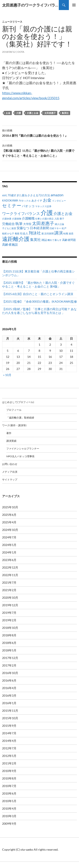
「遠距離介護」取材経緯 (20, 418)
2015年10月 (10, 718)
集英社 (65, 113)
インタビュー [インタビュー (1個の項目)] (59, 201)
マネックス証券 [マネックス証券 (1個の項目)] (43, 206)
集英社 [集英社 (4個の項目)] (35, 239)
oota (21, 52)
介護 (19, 113)
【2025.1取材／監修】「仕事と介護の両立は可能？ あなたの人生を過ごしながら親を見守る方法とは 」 (39, 311)
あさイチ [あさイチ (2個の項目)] (37, 200)
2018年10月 (10, 628)
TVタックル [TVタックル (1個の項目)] (25, 201)
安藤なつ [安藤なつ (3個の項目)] (23, 228)
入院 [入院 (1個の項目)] (57, 219)
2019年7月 (9, 613)
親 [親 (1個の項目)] (43, 233)
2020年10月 (10, 598)
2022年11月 (10, 575)
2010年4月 (9, 808)
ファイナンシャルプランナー (23, 449)
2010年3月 (9, 816)
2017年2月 (9, 665)
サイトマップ (10, 480)
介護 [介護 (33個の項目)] (47, 213)
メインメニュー (74, 5)
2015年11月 (10, 711)
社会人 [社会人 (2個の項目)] (24, 233)
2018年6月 (9, 643)
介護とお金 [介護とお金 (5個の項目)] (63, 213)
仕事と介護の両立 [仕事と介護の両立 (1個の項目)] (44, 219)
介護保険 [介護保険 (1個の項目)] (17, 219)
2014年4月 (9, 741)
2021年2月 (9, 590)
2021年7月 (9, 582)
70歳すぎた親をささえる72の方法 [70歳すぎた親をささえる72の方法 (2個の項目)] (29, 195)
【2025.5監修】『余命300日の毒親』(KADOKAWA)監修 (39, 301)
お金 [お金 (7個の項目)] (47, 200)
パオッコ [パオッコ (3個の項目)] (28, 206)
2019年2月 (9, 620)
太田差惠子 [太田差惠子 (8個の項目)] (43, 223)
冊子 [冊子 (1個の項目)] (62, 219)
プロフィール (14, 410)
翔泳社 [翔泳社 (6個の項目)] (35, 233)
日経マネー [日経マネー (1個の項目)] (55, 228)
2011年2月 (9, 763)
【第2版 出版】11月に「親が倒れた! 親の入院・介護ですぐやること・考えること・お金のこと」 (39, 150)
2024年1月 (9, 552)
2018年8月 (9, 635)
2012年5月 (9, 756)
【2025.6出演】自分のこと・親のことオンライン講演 (38, 294)
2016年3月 (9, 695)
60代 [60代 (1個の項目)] (5, 195)
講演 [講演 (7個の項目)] (59, 233)
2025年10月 (10, 507)
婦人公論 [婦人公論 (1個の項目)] (59, 224)
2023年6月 (9, 560)
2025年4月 (9, 522)
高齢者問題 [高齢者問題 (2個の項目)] (69, 240)
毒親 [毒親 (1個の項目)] (17, 233)
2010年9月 (9, 771)
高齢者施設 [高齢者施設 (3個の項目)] (10, 244)
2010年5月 (9, 801)
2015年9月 (9, 726)
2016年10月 (10, 673)
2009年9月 (9, 824)
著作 (9, 433)
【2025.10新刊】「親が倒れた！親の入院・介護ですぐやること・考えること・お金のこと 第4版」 (38, 284)
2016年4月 (9, 688)
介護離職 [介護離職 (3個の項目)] (28, 218)
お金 (8, 113)
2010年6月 (9, 793)
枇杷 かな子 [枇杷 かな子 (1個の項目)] (8, 233)
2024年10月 (10, 530)
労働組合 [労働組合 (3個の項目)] (8, 224)
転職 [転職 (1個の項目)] (66, 233)
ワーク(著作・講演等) (14, 425)
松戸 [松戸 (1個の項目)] (64, 228)
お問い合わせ (10, 464)
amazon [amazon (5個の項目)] (57, 195)
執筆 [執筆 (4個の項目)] (19, 224)
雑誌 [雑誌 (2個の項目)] (44, 240)
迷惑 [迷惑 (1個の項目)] (71, 233)
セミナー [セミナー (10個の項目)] (12, 205)
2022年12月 (10, 567)
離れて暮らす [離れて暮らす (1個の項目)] (55, 240)
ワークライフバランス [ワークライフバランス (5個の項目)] (21, 213)
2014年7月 (9, 733)
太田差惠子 (50, 113)
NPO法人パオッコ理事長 (20, 456)
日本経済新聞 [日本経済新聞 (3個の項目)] (39, 228)
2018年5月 (9, 650)
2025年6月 (9, 515)
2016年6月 (9, 680)
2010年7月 (9, 786)
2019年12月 (10, 605)
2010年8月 (9, 778)
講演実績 (11, 441)
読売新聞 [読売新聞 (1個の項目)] (49, 233)
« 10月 (7, 375)
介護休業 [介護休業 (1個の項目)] (7, 219)
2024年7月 (9, 537)
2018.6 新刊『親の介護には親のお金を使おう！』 (39, 133)
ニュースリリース (12, 22)
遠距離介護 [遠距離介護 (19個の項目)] (16, 239)
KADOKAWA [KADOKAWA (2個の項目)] (10, 200)
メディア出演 (10, 472)
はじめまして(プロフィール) (18, 402)
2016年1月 (9, 703)
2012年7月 (9, 748)
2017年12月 (10, 658)
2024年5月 (9, 545)
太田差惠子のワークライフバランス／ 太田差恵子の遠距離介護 (30, 5)
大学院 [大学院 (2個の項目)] (27, 224)
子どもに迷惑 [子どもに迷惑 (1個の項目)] (9, 228)
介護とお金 (33, 113)
